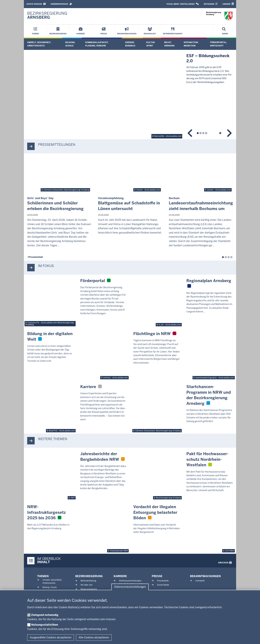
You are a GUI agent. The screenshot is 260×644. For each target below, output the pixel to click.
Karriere (120, 576)
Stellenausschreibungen (130, 581)
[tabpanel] (130, 95)
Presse (157, 576)
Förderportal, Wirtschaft (218, 44)
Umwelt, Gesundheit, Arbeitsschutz (39, 44)
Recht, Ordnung (169, 44)
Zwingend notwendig (45, 615)
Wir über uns (86, 585)
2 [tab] (201, 133)
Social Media (163, 585)
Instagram (211, 4)
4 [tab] (206, 133)
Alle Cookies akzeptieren (94, 637)
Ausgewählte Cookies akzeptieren (51, 637)
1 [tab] (198, 133)
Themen (43, 576)
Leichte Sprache (36, 4)
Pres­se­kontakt (35, 257)
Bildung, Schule (70, 44)
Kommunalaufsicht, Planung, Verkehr (97, 44)
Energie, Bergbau (130, 44)
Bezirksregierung (89, 576)
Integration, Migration (191, 44)
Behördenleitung (88, 581)
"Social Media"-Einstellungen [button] (182, 4)
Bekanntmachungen (205, 576)
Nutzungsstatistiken (45, 625)
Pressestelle (163, 581)
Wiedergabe (221, 133)
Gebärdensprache (61, 4)
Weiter (229, 133)
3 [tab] (203, 133)
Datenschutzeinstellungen (130, 587)
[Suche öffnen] (225, 31)
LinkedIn (228, 4)
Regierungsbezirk (89, 589)
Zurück (190, 133)
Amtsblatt (200, 581)
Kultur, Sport (151, 44)
